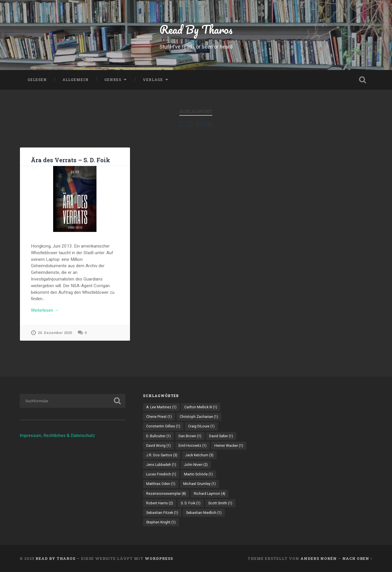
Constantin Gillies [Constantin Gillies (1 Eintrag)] (163, 426)
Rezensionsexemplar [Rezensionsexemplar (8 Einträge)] (166, 494)
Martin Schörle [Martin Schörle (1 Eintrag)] (198, 474)
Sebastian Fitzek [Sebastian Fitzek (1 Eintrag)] (162, 513)
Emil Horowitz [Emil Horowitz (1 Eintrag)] (193, 446)
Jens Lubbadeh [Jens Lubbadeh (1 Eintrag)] (161, 465)
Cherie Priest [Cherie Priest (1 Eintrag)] (159, 417)
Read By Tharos (196, 29)
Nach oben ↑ (357, 558)
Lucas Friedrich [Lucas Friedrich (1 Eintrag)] (161, 474)
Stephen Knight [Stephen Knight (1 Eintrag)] (161, 522)
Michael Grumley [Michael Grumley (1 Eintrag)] (199, 484)
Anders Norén (319, 558)
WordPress (159, 558)
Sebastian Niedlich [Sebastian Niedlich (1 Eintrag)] (204, 513)
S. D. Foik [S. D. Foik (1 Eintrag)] (191, 503)
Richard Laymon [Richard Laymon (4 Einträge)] (210, 494)
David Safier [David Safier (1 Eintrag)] (221, 436)
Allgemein (76, 80)
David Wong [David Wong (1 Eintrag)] (158, 446)
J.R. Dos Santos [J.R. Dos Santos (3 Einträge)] (162, 455)
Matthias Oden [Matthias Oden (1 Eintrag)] (161, 484)
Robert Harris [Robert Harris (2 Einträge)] (160, 503)
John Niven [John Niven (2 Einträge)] (196, 465)
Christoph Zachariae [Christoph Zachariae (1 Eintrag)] (199, 417)
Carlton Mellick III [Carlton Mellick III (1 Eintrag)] (201, 407)
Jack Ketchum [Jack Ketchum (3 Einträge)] (199, 455)
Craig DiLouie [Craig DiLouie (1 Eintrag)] (201, 426)
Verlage (153, 80)
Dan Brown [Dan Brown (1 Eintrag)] (190, 436)
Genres (113, 80)
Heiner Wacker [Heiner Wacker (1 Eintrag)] (229, 446)
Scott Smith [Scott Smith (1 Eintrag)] (220, 503)
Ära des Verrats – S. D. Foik (70, 160)
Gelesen (37, 80)
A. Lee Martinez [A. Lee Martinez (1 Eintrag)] (161, 407)
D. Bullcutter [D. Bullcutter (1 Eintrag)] (158, 436)
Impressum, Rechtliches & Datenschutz (57, 436)
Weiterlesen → (45, 310)
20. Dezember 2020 (55, 333)
